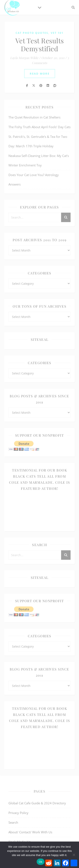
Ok (41, 862)
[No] (74, 855)
